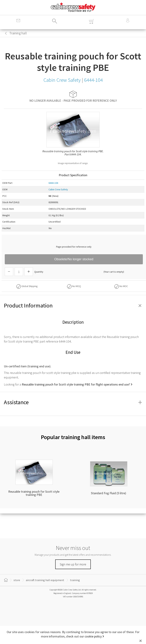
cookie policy (93, 636)
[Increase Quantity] (29, 272)
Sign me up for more (73, 564)
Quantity (39, 272)
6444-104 (53, 183)
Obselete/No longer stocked (74, 259)
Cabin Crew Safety (58, 189)
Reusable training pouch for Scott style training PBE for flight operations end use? (76, 384)
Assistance (73, 402)
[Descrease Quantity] (9, 272)
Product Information (73, 306)
